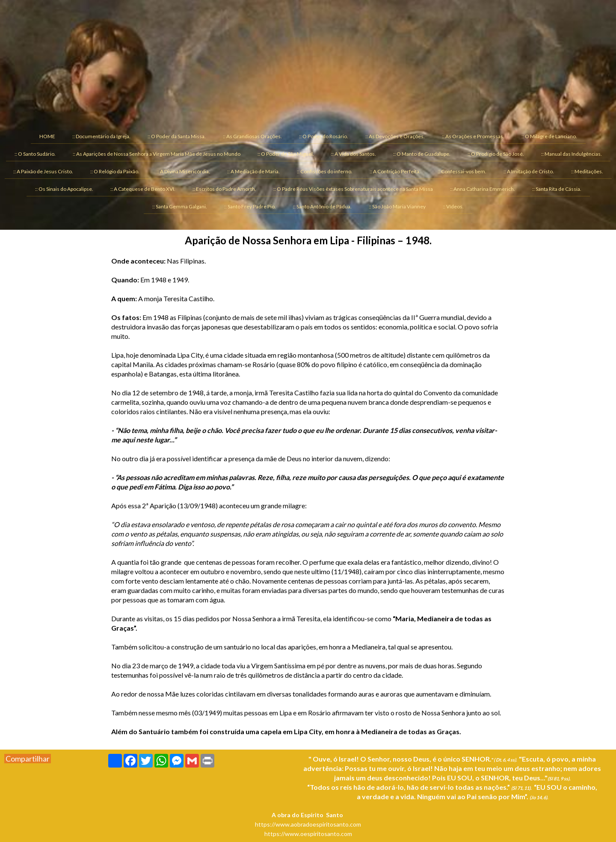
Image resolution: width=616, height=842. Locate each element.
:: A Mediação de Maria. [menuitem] (253, 171)
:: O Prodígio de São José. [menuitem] (496, 154)
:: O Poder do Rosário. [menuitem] (324, 136)
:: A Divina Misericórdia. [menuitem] (183, 171)
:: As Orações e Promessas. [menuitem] (473, 136)
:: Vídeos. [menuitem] (453, 206)
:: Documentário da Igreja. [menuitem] (101, 136)
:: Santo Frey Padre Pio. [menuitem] (250, 206)
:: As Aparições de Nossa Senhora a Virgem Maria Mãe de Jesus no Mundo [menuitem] (157, 154)
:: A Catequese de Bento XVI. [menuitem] (143, 189)
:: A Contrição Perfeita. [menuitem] (395, 171)
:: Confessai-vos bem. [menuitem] (462, 171)
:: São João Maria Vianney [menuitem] (397, 206)
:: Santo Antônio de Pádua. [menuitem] (322, 206)
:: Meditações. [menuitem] (587, 171)
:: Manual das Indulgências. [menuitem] (572, 154)
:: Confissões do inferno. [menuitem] (325, 171)
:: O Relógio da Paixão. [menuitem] (115, 171)
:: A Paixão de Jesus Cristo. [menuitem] (43, 171)
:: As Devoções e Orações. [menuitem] (395, 136)
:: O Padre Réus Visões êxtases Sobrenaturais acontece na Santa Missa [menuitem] (353, 189)
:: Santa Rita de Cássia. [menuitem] (557, 189)
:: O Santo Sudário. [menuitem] (35, 154)
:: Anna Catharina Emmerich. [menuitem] (483, 189)
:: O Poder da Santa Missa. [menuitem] (177, 136)
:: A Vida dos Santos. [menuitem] (354, 154)
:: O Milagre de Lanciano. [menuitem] (549, 136)
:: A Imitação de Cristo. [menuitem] (529, 171)
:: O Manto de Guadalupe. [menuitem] (422, 154)
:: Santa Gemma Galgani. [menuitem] (180, 206)
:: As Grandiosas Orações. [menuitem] (252, 136)
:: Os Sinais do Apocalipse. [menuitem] (64, 189)
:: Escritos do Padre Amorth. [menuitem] (224, 189)
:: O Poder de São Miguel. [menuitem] (286, 154)
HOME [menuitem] (47, 136)
